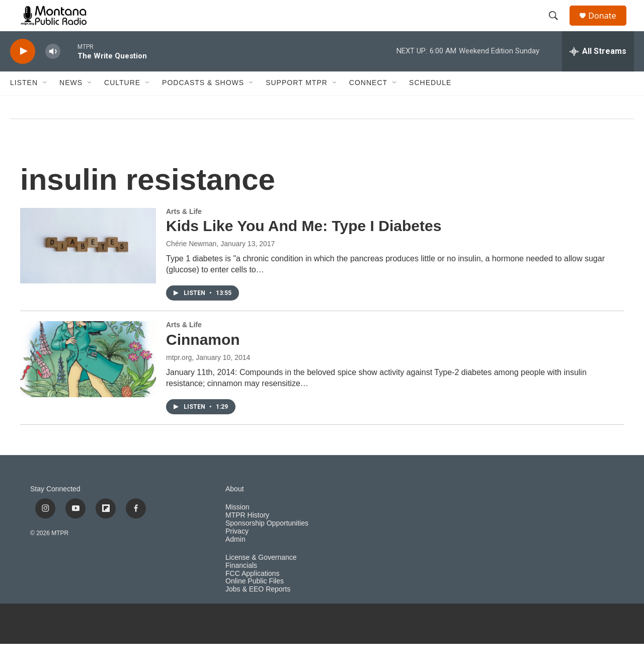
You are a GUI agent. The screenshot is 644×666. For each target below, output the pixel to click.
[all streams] (598, 73)
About (235, 511)
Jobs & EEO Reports (258, 611)
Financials (241, 587)
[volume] (53, 73)
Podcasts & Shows (203, 105)
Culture (122, 105)
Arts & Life (184, 233)
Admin (235, 561)
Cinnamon (203, 361)
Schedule (430, 105)
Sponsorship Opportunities (267, 545)
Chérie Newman (191, 266)
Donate (608, 26)
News (71, 105)
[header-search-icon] (558, 27)
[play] (23, 73)
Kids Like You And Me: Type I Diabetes (304, 248)
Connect (368, 105)
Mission (237, 529)
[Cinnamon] (88, 381)
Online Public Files (255, 603)
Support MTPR (297, 105)
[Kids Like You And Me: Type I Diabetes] (88, 267)
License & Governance (261, 579)
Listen (24, 105)
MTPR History (247, 537)
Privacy (237, 553)
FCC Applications (252, 595)
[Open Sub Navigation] (45, 105)
